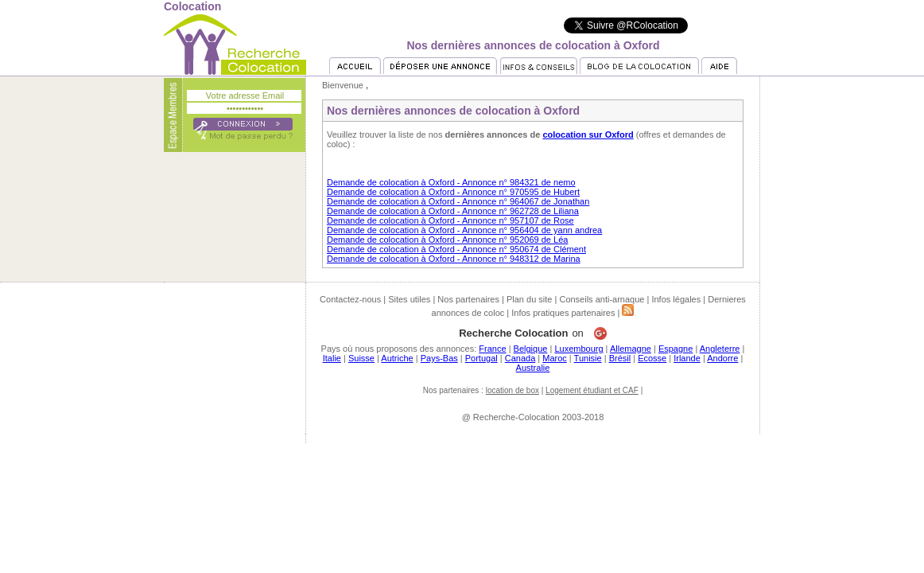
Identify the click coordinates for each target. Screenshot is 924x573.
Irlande (687, 358)
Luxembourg (578, 349)
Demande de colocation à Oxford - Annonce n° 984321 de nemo (451, 182)
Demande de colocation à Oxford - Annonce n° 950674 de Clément (456, 249)
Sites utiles (409, 299)
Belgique (531, 349)
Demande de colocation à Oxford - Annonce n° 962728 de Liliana (453, 211)
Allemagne (631, 349)
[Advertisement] (462, 479)
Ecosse (652, 358)
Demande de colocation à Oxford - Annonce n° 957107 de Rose (450, 220)
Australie (533, 368)
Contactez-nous (350, 299)
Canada (520, 358)
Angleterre (720, 349)
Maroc (555, 358)
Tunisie (588, 358)
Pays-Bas (439, 358)
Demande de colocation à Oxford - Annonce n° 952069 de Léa (447, 240)
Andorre (722, 358)
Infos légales (676, 299)
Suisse (361, 358)
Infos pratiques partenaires (563, 313)
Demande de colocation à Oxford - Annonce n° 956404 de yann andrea (464, 230)
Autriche (397, 358)
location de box (512, 390)
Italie (332, 358)
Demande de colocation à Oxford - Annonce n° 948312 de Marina (454, 259)
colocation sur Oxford (588, 134)
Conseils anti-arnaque (602, 299)
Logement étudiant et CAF (592, 390)
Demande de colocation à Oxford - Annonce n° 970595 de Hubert (453, 192)
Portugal (481, 358)
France (492, 349)
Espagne (676, 349)
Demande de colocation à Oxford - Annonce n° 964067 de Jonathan (458, 201)
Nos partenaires (468, 299)
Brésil (620, 358)
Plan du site (529, 299)
